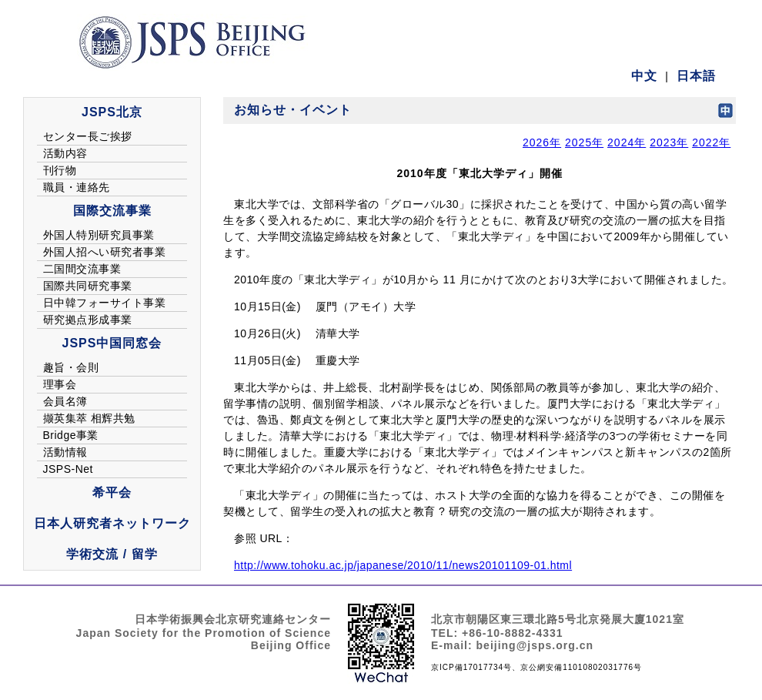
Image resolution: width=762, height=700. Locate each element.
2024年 (627, 142)
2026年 (542, 142)
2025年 (584, 142)
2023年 (669, 142)
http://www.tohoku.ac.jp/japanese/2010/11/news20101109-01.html (403, 565)
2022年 (711, 142)
